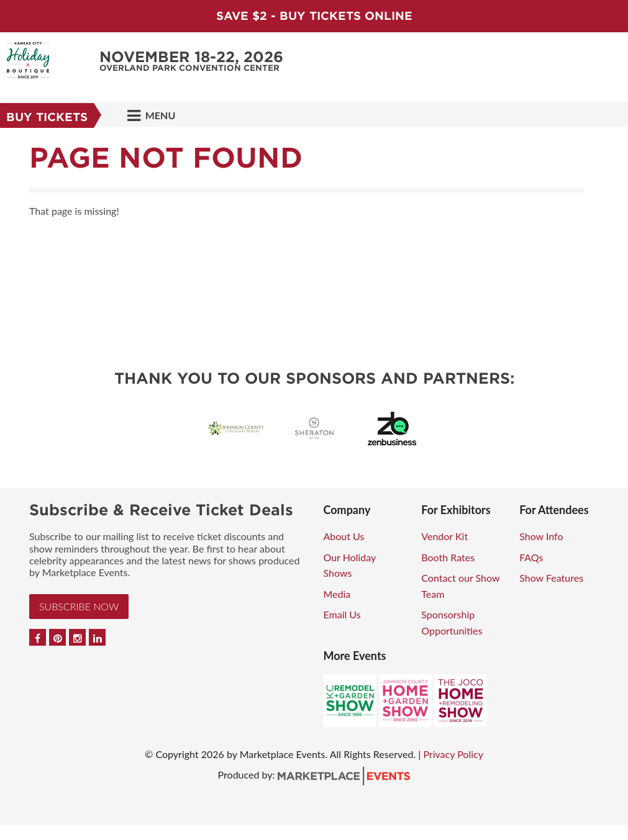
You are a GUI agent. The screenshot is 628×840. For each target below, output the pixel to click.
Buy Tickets (47, 117)
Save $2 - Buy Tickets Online (314, 16)
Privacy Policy (453, 754)
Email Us (342, 614)
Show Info (541, 536)
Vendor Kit (444, 536)
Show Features (551, 578)
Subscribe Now (79, 606)
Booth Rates (448, 557)
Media (337, 594)
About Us (344, 536)
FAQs (531, 557)
